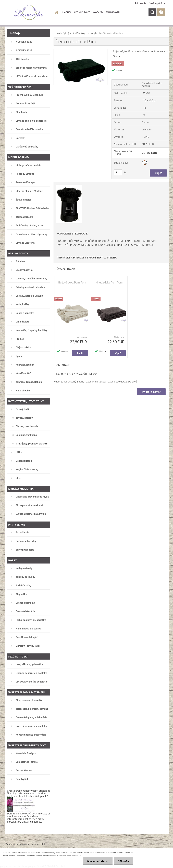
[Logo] (29, 13)
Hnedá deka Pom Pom (109, 282)
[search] (152, 12)
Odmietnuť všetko (98, 861)
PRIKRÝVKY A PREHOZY (71, 257)
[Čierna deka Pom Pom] (81, 51)
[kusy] (118, 172)
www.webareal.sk (37, 844)
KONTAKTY (98, 12)
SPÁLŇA (112, 257)
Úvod (58, 33)
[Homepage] (56, 12)
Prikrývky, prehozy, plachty (89, 33)
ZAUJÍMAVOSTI (113, 12)
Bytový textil (68, 33)
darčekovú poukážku (31, 813)
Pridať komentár (151, 392)
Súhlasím (123, 861)
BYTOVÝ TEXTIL (96, 257)
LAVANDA (67, 12)
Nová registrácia (157, 3)
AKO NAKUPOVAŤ (82, 12)
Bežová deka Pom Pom (72, 282)
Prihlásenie (141, 3)
